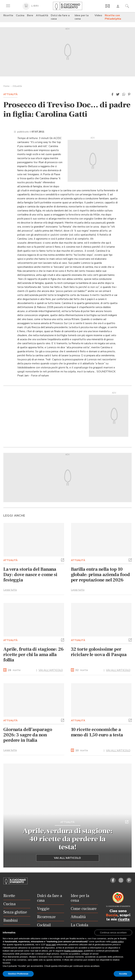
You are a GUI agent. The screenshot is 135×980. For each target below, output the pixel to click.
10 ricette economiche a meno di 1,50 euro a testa (97, 732)
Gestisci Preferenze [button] (18, 974)
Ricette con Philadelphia (113, 17)
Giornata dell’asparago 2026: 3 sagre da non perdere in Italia (28, 735)
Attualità (42, 15)
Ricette (8, 15)
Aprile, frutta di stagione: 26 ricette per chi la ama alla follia (33, 655)
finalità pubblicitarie (73, 951)
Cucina (20, 15)
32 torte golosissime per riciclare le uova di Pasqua (99, 652)
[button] (112, 94)
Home (6, 86)
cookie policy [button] (117, 942)
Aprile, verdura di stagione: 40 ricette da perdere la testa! (67, 839)
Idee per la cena (82, 17)
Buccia (112, 915)
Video (98, 15)
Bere (30, 15)
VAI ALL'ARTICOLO (51, 670)
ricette (14, 670)
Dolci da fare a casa (60, 17)
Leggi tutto (10, 590)
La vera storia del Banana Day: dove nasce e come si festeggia (30, 575)
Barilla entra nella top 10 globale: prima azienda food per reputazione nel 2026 (100, 575)
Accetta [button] (123, 974)
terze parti (51, 945)
